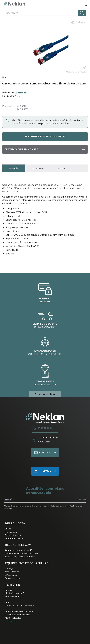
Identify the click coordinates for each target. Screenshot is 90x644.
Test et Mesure (12, 572)
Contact (9, 602)
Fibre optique (11, 532)
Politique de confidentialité (18, 615)
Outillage (9, 569)
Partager (78, 22)
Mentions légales (13, 618)
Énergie (9, 590)
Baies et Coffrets (13, 535)
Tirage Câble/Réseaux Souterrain (20, 557)
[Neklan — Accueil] (15, 4)
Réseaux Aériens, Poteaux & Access (22, 553)
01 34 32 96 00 (45, 428)
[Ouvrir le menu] (87, 4)
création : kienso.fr (13, 621)
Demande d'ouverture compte (19, 606)
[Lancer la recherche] (82, 13)
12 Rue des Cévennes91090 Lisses (48, 440)
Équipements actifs (14, 538)
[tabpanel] (45, 220)
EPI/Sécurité (11, 575)
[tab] (14, 168)
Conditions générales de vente (19, 612)
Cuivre (8, 529)
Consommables (12, 578)
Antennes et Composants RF (19, 550)
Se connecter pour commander (45, 136)
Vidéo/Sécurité (12, 596)
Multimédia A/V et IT (15, 593)
